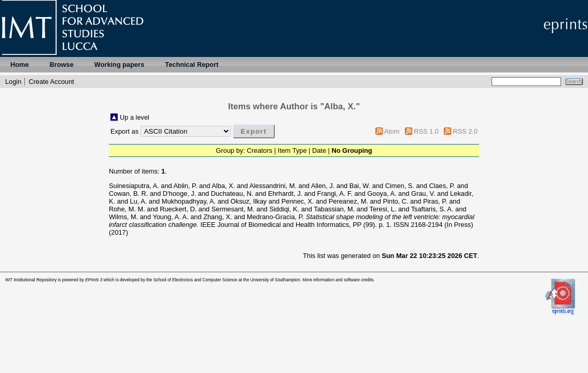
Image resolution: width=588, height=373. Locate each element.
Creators (260, 150)
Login (13, 82)
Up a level (135, 117)
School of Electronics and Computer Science (195, 280)
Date (319, 150)
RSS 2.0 (465, 131)
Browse (62, 64)
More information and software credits (338, 280)
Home (20, 64)
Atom (392, 131)
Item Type (292, 150)
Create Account (51, 82)
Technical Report (192, 64)
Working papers (119, 64)
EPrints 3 (94, 280)
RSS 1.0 (426, 131)
